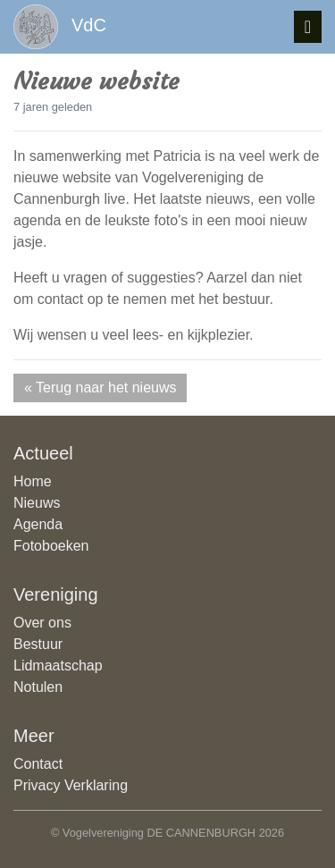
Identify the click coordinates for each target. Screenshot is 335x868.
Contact (38, 764)
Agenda (38, 524)
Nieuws (37, 503)
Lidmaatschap (58, 666)
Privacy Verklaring (71, 785)
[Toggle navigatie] (308, 27)
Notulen (38, 687)
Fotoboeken (51, 546)
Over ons (42, 623)
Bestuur (38, 644)
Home (33, 481)
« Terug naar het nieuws (100, 388)
